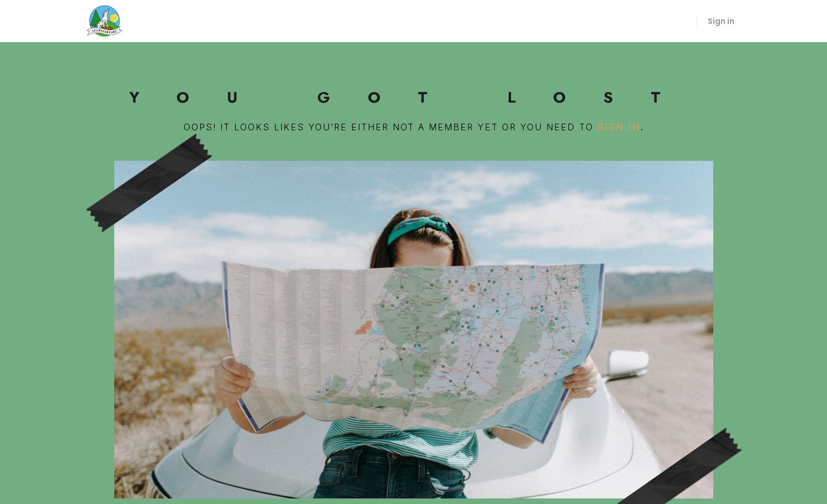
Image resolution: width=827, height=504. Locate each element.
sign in (619, 127)
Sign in (721, 21)
